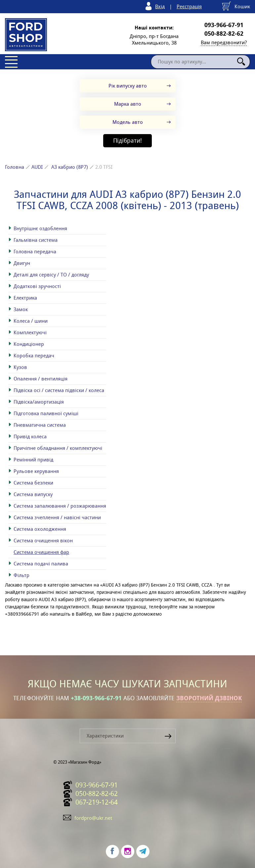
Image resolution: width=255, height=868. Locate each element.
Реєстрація (189, 6)
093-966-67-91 (224, 25)
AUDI (37, 167)
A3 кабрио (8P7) (70, 167)
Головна (15, 167)
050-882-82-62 (224, 34)
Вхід (160, 6)
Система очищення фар (41, 552)
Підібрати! (127, 141)
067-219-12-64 (97, 802)
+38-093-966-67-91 (96, 698)
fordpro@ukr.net (93, 818)
